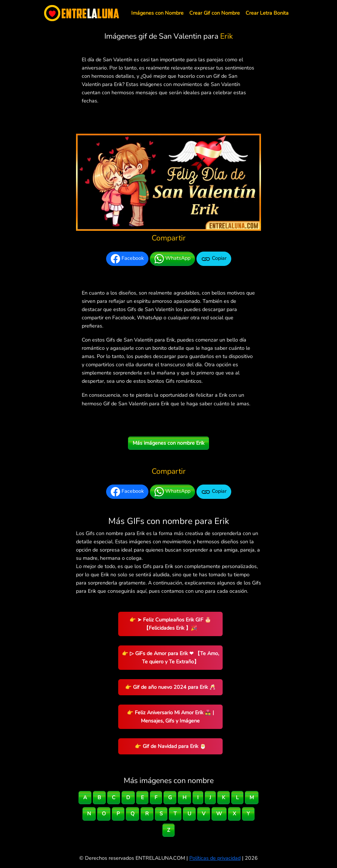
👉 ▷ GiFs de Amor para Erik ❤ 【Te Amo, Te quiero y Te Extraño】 (170, 657)
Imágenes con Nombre (157, 13)
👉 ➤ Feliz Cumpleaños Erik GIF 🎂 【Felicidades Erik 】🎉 (170, 624)
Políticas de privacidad (215, 858)
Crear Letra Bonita (267, 13)
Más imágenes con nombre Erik (168, 443)
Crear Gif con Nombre (215, 13)
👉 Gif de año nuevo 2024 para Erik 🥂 (170, 687)
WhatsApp (172, 259)
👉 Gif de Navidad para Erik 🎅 (170, 746)
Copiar (214, 259)
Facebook (127, 259)
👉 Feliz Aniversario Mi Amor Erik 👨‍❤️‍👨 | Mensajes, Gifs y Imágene (170, 717)
